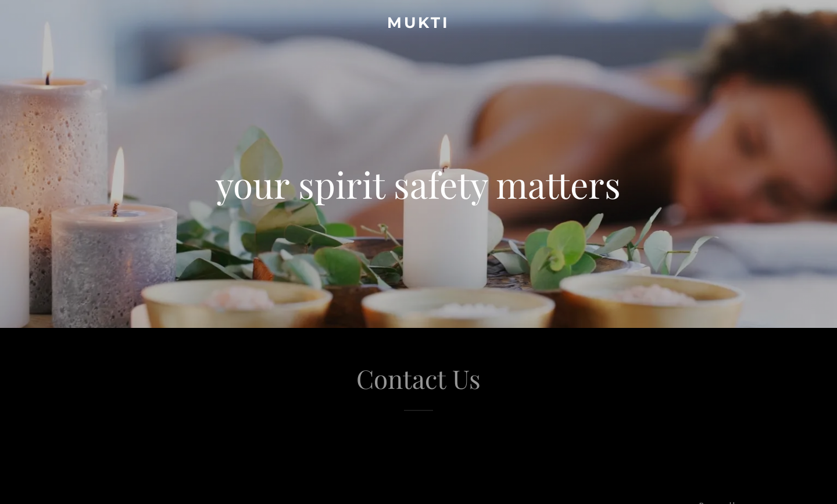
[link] (418, 24)
